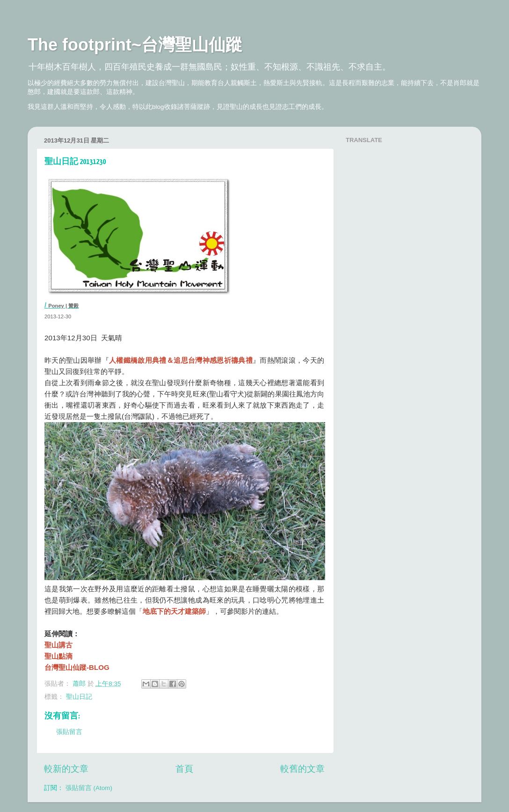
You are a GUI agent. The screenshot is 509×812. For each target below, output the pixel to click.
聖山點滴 (58, 656)
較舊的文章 (302, 769)
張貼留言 (69, 732)
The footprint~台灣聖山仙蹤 (135, 45)
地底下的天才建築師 (174, 611)
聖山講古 (58, 645)
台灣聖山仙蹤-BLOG (77, 667)
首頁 (184, 769)
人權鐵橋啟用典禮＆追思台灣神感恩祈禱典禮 (181, 360)
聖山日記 (79, 697)
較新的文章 (66, 769)
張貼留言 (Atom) (89, 788)
